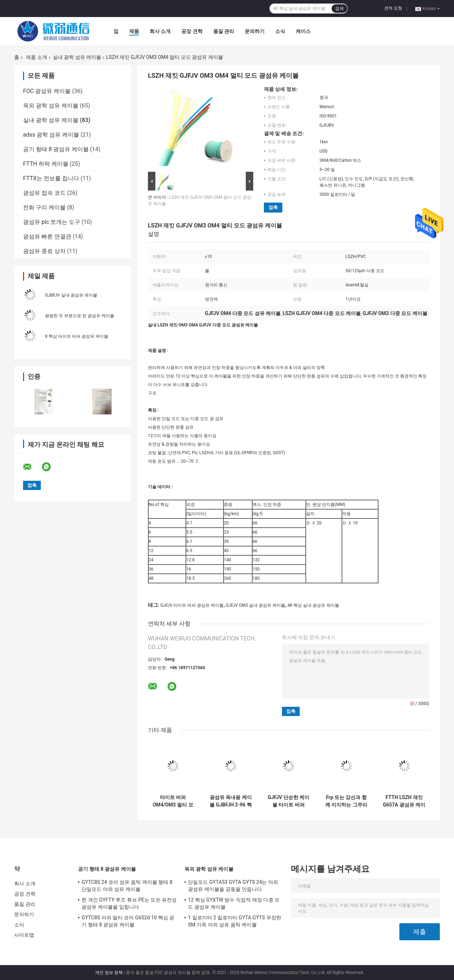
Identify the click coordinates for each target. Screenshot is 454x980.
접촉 (273, 207)
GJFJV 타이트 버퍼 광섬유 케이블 (192, 605)
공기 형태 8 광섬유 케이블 (56, 149)
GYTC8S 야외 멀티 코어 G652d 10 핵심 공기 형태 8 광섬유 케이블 (128, 921)
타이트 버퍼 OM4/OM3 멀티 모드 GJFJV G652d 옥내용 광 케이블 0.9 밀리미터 (173, 801)
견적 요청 (393, 8)
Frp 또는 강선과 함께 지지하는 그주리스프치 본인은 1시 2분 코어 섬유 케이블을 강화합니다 (346, 801)
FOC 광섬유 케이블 (47, 91)
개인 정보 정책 (109, 973)
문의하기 (255, 31)
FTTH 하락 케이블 (46, 164)
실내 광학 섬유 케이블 (77, 57)
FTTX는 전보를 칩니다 (51, 178)
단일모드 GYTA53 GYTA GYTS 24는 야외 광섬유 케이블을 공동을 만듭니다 (233, 886)
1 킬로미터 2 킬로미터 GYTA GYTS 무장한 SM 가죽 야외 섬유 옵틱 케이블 (235, 921)
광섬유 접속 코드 (44, 193)
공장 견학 (192, 31)
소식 (280, 31)
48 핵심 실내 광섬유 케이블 (313, 605)
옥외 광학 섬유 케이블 (51, 106)
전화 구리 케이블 (44, 207)
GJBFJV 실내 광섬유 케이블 (71, 295)
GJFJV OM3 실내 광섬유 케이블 (256, 605)
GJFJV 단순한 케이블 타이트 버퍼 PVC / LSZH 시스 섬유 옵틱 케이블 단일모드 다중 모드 (289, 801)
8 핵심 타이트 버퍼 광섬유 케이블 (77, 336)
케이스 (303, 31)
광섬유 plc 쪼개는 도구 (52, 222)
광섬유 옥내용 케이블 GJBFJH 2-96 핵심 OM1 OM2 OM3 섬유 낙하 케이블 (231, 801)
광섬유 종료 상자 (44, 251)
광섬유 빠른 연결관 (47, 236)
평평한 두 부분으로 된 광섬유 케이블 (80, 316)
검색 (339, 9)
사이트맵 (24, 935)
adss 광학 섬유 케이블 (51, 135)
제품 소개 (36, 57)
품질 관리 (224, 31)
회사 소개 (160, 31)
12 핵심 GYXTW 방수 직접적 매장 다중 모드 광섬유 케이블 (234, 903)
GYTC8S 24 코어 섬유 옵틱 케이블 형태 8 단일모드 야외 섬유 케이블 (127, 886)
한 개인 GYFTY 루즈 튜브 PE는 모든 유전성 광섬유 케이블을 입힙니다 (129, 903)
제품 (134, 31)
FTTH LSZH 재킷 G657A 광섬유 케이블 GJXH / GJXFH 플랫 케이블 (404, 801)
